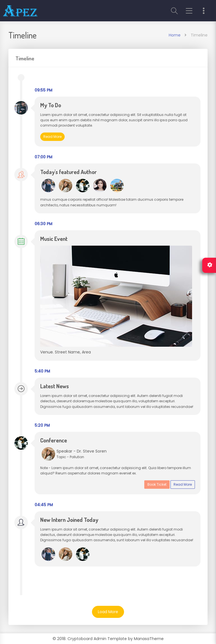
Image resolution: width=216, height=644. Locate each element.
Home (175, 35)
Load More (108, 612)
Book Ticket (157, 484)
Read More (52, 137)
